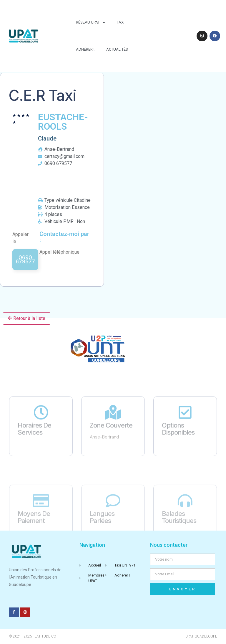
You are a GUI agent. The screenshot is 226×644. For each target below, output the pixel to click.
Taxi (121, 22)
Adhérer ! (85, 49)
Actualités (117, 49)
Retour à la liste (27, 318)
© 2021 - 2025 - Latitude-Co (33, 636)
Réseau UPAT (90, 23)
